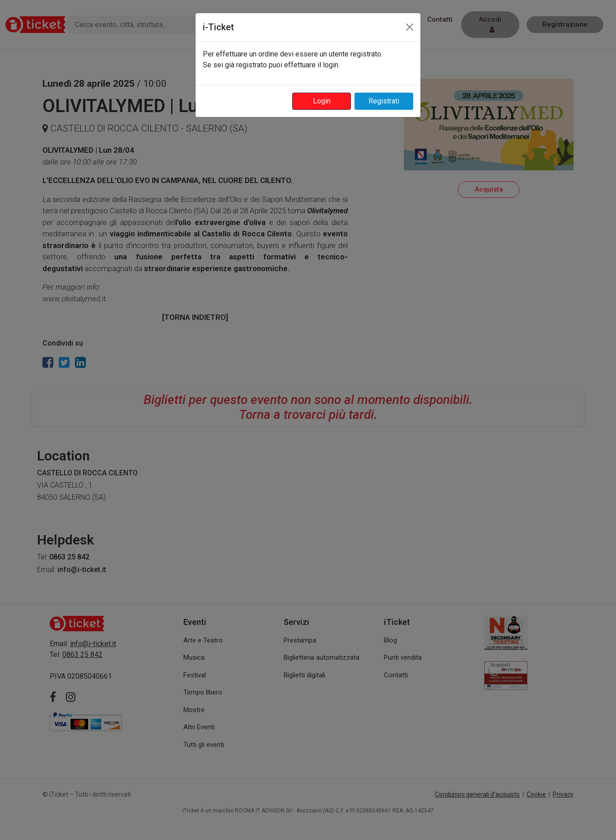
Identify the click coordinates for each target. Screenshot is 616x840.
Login (322, 101)
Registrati (384, 101)
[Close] (410, 27)
